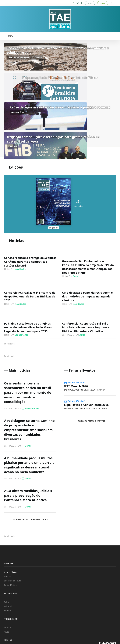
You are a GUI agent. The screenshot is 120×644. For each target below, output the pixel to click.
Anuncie (8, 611)
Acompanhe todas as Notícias (30, 519)
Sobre (7, 602)
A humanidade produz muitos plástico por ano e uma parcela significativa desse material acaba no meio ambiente (29, 465)
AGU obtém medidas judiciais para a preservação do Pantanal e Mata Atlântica (28, 495)
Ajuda (7, 632)
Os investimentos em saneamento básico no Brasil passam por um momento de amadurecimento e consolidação (28, 392)
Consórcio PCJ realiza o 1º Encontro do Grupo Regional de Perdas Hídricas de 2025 (30, 296)
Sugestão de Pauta (13, 581)
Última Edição (10, 572)
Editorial (8, 606)
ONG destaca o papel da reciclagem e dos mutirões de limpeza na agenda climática (87, 296)
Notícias (8, 576)
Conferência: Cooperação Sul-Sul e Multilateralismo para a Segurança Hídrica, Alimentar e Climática (86, 327)
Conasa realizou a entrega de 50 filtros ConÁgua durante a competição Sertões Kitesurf (30, 262)
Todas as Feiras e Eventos (90, 421)
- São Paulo (86, 408)
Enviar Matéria (11, 585)
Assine (103, 3)
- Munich (85, 390)
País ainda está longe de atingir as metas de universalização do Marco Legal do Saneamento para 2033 (28, 327)
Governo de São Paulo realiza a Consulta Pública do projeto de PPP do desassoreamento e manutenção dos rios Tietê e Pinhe (88, 267)
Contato (8, 628)
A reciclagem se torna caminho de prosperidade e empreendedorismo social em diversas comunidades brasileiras (29, 430)
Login (90, 3)
